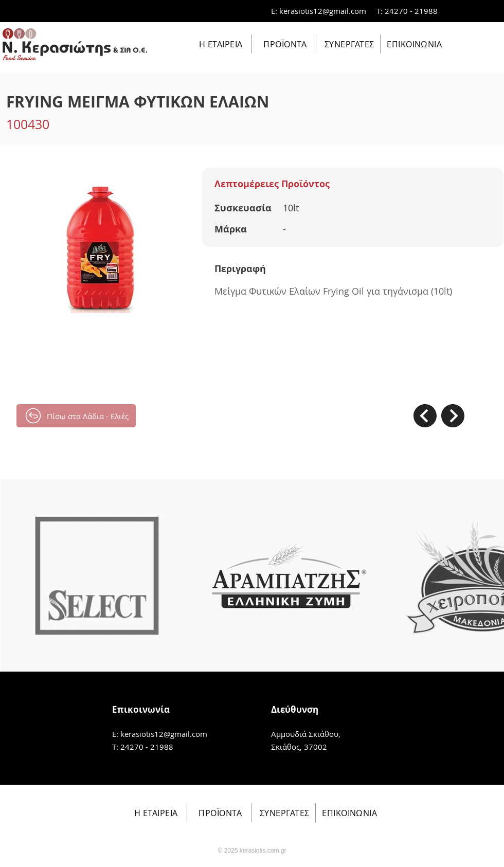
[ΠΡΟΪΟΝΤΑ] (284, 44)
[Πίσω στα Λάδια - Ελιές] (76, 416)
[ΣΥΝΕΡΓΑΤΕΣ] (348, 44)
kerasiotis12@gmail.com (323, 11)
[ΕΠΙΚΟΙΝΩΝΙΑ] (413, 44)
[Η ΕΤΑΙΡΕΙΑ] (220, 44)
